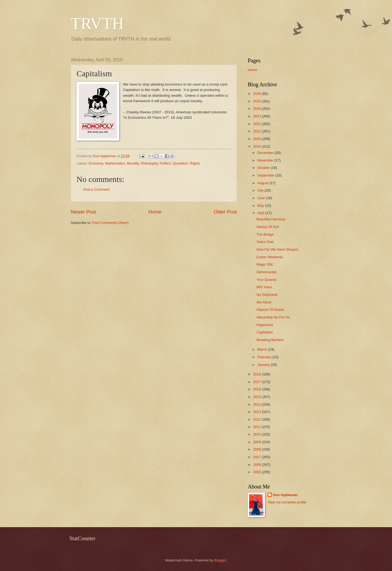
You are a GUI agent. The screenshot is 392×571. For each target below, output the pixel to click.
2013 (258, 412)
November (266, 160)
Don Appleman (285, 495)
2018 (258, 374)
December (266, 153)
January (264, 365)
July (261, 190)
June (262, 198)
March (263, 349)
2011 (258, 427)
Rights (195, 163)
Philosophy (149, 163)
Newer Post (83, 212)
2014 (258, 404)
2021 (258, 131)
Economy (96, 163)
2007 (258, 457)
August (263, 183)
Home (155, 212)
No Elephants (267, 295)
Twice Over (265, 242)
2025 (258, 101)
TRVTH (97, 23)
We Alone (264, 302)
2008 (258, 449)
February (265, 357)
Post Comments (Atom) (111, 223)
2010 (258, 434)
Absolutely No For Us (273, 317)
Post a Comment (96, 189)
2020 (258, 139)
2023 (258, 116)
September (266, 175)
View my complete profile (287, 502)
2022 (258, 124)
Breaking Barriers (270, 340)
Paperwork (265, 325)
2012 (258, 419)
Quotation (180, 163)
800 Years (264, 287)
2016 (258, 389)
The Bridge (265, 234)
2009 (258, 442)
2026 (258, 94)
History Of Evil (268, 227)
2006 (258, 465)
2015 (258, 397)
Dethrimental (266, 272)
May (261, 206)
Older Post (225, 212)
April (261, 213)
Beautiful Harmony (271, 219)
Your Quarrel (266, 280)
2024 (258, 109)
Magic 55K (265, 264)
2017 (258, 382)
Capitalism (265, 332)
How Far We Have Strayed (277, 249)
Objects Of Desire (270, 310)
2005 (258, 472)
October (264, 168)
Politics (165, 163)
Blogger (220, 560)
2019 (258, 146)
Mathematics (115, 163)
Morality (133, 163)
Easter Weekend (269, 257)
